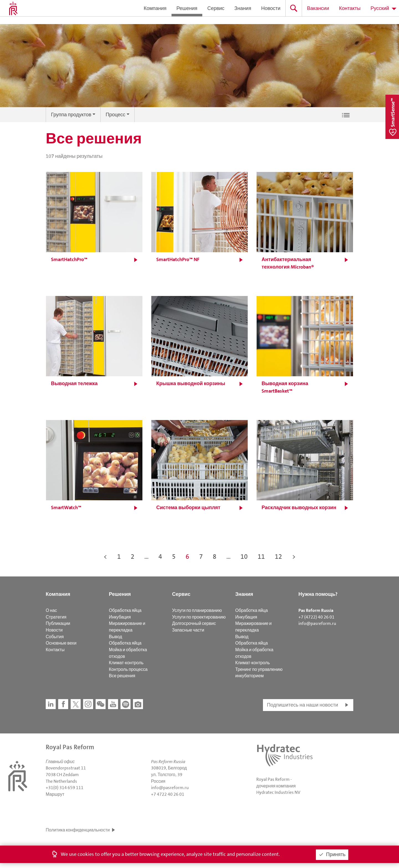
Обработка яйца (125, 610)
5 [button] (174, 557)
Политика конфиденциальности (78, 830)
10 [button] (244, 557)
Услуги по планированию (197, 610)
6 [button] (187, 557)
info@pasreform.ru (317, 623)
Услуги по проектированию (199, 617)
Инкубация (120, 617)
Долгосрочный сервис (194, 623)
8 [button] (215, 557)
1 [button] (119, 557)
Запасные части (188, 630)
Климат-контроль (126, 663)
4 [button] (160, 557)
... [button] (146, 557)
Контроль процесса (128, 669)
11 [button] (261, 557)
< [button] (105, 557)
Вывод (116, 637)
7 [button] (201, 557)
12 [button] (278, 557)
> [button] (294, 557)
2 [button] (133, 557)
